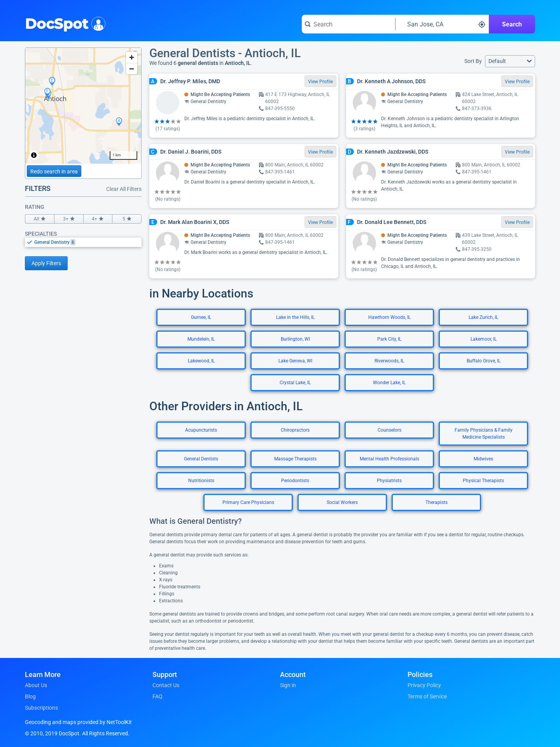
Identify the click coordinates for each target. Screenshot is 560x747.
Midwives (483, 459)
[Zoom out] (132, 69)
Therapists (437, 502)
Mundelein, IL (201, 339)
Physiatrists (389, 481)
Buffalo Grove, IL (484, 361)
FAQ (157, 696)
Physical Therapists (483, 481)
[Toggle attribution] (34, 155)
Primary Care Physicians (248, 502)
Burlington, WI (295, 339)
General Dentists (201, 459)
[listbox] (83, 242)
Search (512, 24)
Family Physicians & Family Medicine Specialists (484, 434)
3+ (69, 219)
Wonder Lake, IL (389, 383)
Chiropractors (295, 430)
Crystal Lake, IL (295, 383)
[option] (88, 242)
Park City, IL (389, 339)
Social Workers (342, 502)
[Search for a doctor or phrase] (348, 24)
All (40, 219)
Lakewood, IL (201, 361)
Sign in (288, 685)
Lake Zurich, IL (483, 317)
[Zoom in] (132, 57)
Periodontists (295, 481)
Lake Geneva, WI (295, 361)
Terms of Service (427, 696)
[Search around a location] (442, 24)
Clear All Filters (124, 189)
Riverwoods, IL (389, 361)
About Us (36, 685)
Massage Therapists (295, 459)
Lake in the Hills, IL (295, 317)
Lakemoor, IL (484, 339)
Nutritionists (201, 481)
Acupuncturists (201, 430)
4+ (98, 219)
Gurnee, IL (201, 317)
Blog (30, 696)
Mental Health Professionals (389, 459)
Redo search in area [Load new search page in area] (54, 171)
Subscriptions (41, 708)
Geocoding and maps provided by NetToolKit (78, 722)
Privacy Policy (424, 685)
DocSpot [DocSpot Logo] (64, 23)
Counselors (389, 430)
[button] (510, 61)
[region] (83, 106)
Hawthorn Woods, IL (389, 317)
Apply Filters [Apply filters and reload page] (46, 263)
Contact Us (166, 685)
